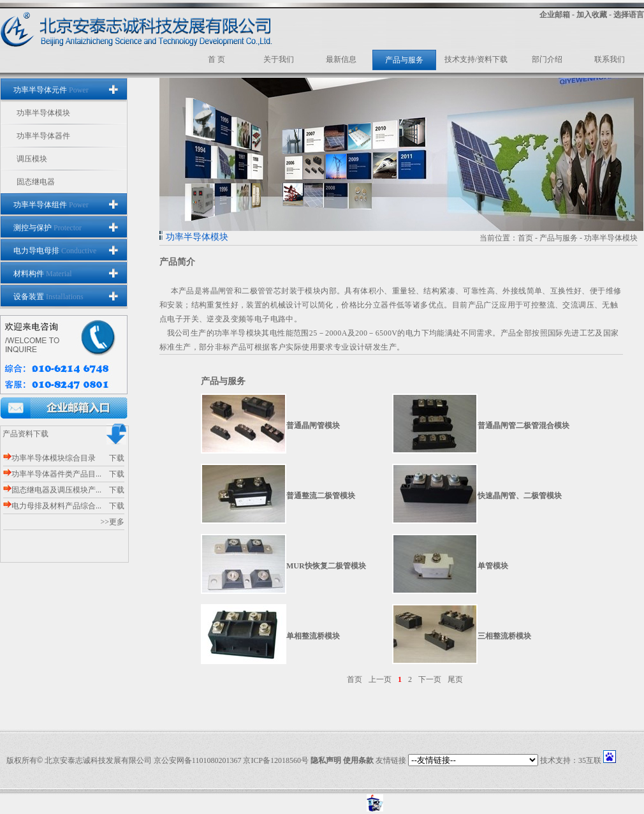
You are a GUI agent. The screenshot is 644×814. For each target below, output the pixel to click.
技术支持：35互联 (571, 760)
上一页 (380, 679)
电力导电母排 (55, 251)
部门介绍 (547, 59)
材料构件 (43, 274)
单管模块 (493, 566)
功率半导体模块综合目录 (49, 458)
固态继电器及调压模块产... (52, 490)
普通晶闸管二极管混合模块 (523, 426)
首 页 (216, 59)
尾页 (455, 679)
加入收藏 (592, 15)
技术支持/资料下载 (476, 59)
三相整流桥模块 (504, 636)
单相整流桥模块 (313, 636)
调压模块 (32, 159)
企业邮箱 (555, 15)
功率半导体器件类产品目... (52, 474)
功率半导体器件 (43, 136)
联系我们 (610, 59)
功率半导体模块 (43, 113)
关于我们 (279, 59)
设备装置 (48, 297)
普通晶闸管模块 (313, 426)
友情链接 (391, 760)
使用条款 (358, 760)
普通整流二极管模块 (321, 496)
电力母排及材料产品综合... (52, 506)
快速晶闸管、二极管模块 (520, 496)
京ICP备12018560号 (276, 760)
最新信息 (341, 59)
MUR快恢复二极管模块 (326, 566)
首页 (525, 238)
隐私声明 (326, 760)
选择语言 (629, 15)
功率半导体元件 (51, 90)
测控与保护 (48, 228)
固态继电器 (36, 182)
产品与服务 (404, 60)
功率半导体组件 (51, 205)
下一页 (430, 679)
